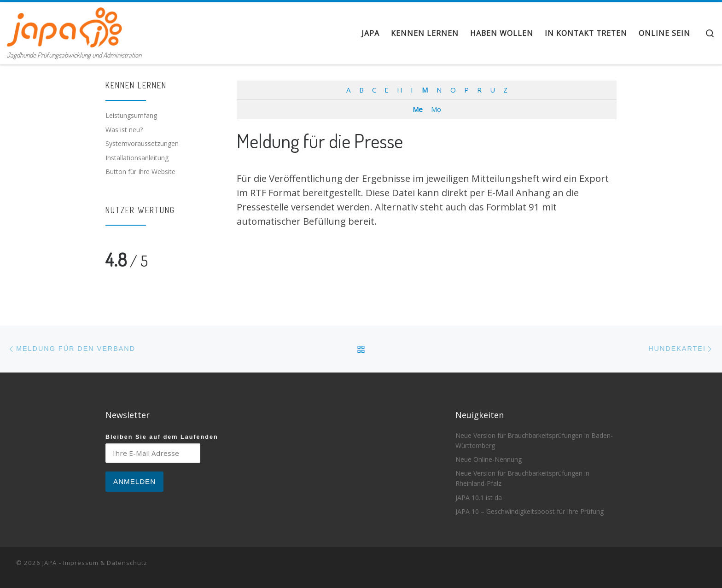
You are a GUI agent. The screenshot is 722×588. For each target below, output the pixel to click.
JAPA (49, 563)
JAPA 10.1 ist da (479, 498)
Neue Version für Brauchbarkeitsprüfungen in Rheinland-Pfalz (522, 478)
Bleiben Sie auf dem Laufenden (162, 437)
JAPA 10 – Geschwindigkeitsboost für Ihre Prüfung (530, 511)
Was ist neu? (124, 130)
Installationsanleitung (137, 158)
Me (417, 109)
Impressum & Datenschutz (105, 563)
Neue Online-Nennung (489, 459)
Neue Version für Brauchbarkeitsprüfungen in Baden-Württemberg (534, 440)
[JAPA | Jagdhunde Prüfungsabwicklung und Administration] (64, 25)
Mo (436, 109)
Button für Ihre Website (140, 172)
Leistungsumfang (131, 115)
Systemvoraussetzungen (142, 143)
